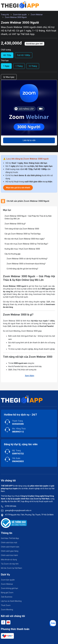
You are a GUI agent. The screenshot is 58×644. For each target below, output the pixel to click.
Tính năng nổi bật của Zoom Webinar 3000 (22, 229)
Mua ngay (9, 77)
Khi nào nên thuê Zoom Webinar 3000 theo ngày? (25, 239)
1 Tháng (19, 66)
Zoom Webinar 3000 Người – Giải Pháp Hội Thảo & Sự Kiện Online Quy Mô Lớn (28, 217)
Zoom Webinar (37, 15)
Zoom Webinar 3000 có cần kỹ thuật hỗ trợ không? (27, 259)
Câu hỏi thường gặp (13, 254)
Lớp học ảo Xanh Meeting (11, 601)
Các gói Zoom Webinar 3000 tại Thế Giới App (23, 234)
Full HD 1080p (24, 55)
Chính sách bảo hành (9, 555)
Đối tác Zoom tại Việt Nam (11, 568)
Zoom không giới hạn (9, 588)
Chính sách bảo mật (9, 543)
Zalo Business (7, 597)
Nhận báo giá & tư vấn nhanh (18, 188)
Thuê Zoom (6, 605)
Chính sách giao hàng (10, 551)
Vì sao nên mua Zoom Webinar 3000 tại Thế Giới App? (26, 244)
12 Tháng (33, 66)
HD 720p (7, 55)
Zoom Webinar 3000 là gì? (15, 224)
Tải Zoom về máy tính (10, 564)
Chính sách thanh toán (10, 547)
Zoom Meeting (7, 610)
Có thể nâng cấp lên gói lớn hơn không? (22, 269)
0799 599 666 (11, 506)
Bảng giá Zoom (7, 593)
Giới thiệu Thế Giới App (10, 538)
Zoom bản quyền (20, 15)
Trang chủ (5, 15)
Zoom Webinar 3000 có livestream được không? (26, 264)
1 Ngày (6, 66)
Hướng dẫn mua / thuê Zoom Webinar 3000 (22, 249)
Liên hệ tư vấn (29, 140)
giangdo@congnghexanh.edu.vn (18, 510)
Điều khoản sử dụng (9, 560)
